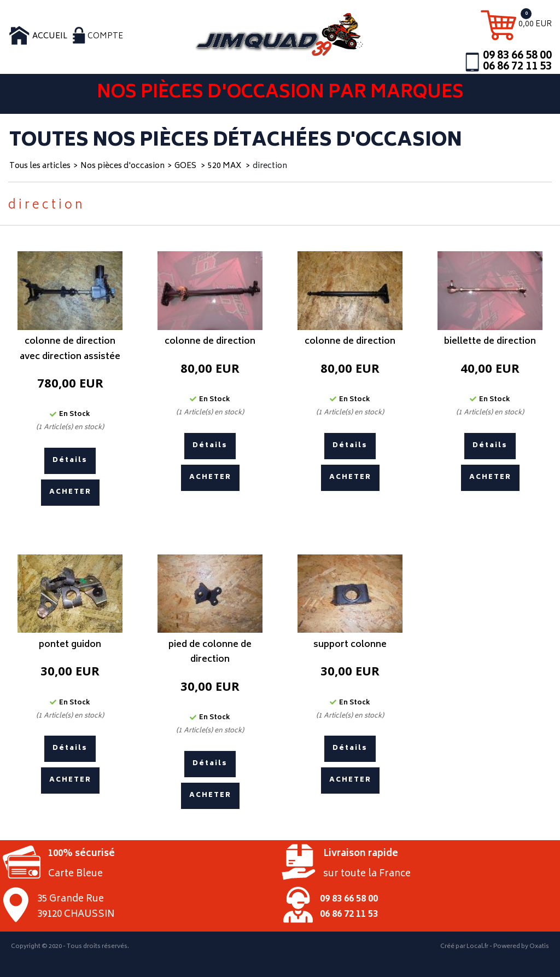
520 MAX (225, 166)
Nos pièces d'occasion (122, 166)
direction (270, 166)
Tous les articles (40, 166)
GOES (186, 166)
